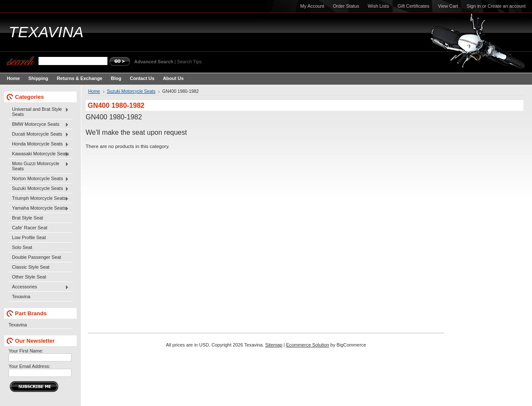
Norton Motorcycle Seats (39, 179)
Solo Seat (22, 247)
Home (94, 91)
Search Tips (189, 62)
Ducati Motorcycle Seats (39, 134)
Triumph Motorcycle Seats (39, 199)
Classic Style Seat (31, 267)
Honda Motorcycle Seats (39, 144)
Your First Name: (26, 351)
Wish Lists (378, 6)
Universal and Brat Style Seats (39, 112)
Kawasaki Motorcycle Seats (39, 154)
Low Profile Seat (29, 237)
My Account (312, 6)
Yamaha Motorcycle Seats (39, 208)
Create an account (507, 6)
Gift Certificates (413, 6)
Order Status (346, 6)
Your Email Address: (30, 366)
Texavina (21, 296)
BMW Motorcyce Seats (39, 124)
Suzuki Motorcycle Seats (39, 189)
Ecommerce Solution (307, 345)
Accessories (39, 287)
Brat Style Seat (28, 218)
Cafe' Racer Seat (30, 228)
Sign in (474, 6)
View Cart (448, 6)
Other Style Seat (29, 277)
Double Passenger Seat (37, 257)
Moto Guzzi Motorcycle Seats (39, 166)
